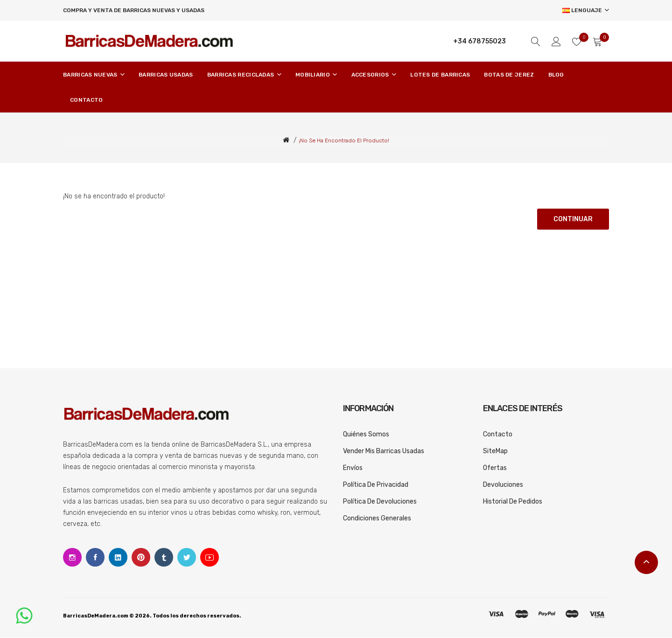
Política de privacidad (376, 485)
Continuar (573, 220)
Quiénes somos (366, 435)
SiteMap (495, 452)
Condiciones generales (377, 519)
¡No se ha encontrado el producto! (344, 141)
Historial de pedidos (513, 502)
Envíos (353, 468)
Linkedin (118, 558)
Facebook (95, 558)
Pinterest (141, 558)
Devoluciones (503, 485)
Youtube (210, 558)
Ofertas (495, 468)
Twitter (187, 558)
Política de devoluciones (380, 502)
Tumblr (164, 558)
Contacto (498, 435)
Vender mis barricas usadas (384, 452)
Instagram (72, 558)
